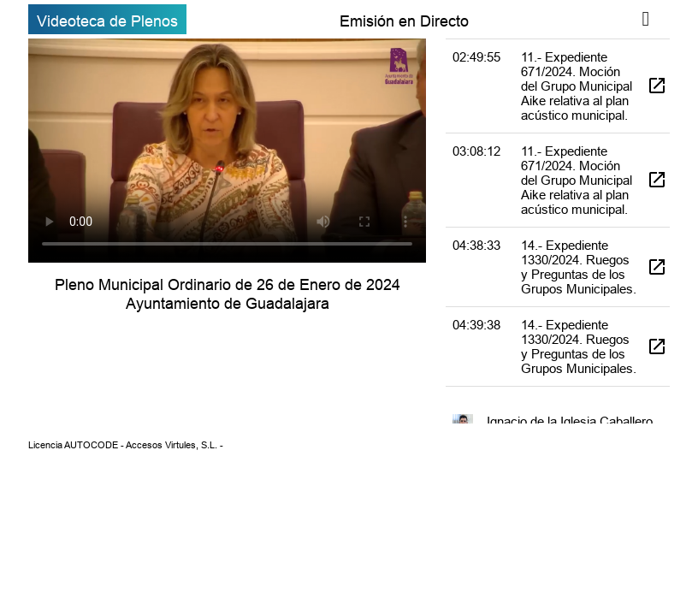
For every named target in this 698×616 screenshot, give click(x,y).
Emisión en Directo (404, 21)
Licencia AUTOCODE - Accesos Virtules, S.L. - (126, 445)
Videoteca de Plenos (107, 21)
